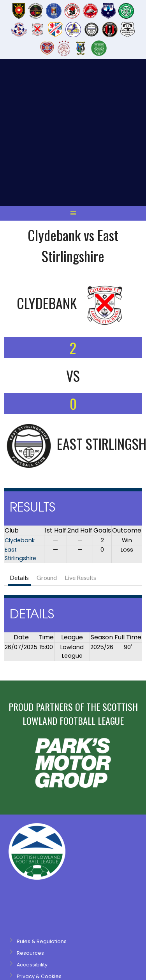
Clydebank (20, 408)
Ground (47, 445)
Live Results (80, 445)
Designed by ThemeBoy (29, 899)
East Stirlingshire (20, 422)
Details (19, 445)
